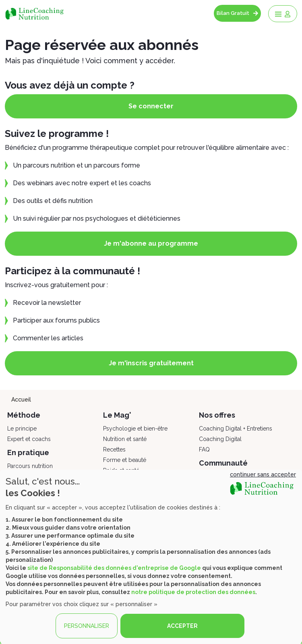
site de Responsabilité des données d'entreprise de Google (114, 568)
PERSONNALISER (87, 626)
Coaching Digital (220, 439)
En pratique (28, 452)
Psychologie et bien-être (135, 429)
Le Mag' (117, 415)
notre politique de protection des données (193, 592)
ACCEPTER (182, 626)
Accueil (21, 400)
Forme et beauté (125, 460)
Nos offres (217, 415)
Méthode (24, 415)
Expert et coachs (29, 439)
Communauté (223, 463)
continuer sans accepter (263, 474)
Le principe (22, 429)
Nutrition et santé (125, 439)
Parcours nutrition (30, 466)
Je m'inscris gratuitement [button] (151, 363)
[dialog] (151, 557)
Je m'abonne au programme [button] (151, 243)
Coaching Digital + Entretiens (236, 429)
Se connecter (151, 106)
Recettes (114, 449)
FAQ (204, 449)
